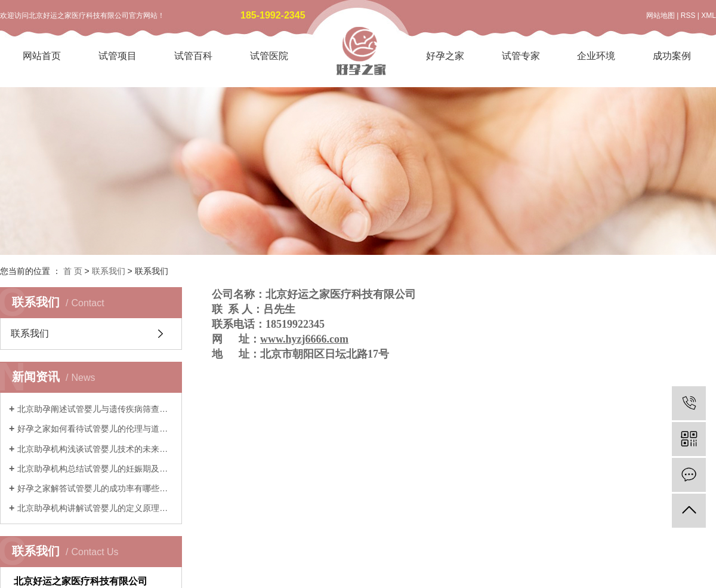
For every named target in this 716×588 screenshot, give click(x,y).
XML (709, 16)
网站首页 (42, 56)
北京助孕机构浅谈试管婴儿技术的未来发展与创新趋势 (95, 449)
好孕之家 (445, 56)
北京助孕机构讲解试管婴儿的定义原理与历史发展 (95, 508)
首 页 (73, 271)
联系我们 (109, 271)
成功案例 (672, 56)
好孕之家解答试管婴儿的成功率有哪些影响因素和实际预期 (95, 488)
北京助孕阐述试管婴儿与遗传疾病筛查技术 (95, 409)
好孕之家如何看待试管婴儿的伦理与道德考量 (95, 429)
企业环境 (596, 56)
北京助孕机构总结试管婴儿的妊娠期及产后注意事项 (95, 469)
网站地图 (661, 16)
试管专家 (521, 56)
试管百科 (193, 56)
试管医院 (269, 56)
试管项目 (118, 56)
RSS (688, 16)
